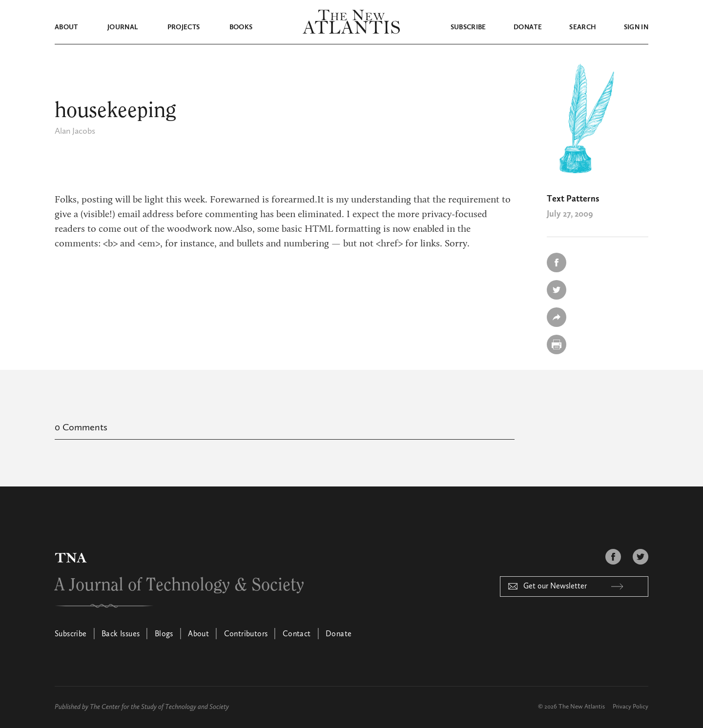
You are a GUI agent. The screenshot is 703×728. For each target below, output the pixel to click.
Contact (297, 634)
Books (241, 27)
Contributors (246, 634)
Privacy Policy (631, 707)
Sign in (636, 27)
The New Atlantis (582, 707)
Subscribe (468, 27)
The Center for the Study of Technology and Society (159, 707)
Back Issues (121, 634)
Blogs (164, 634)
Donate (528, 27)
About (66, 27)
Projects (184, 27)
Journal (123, 27)
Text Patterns (573, 199)
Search (583, 27)
